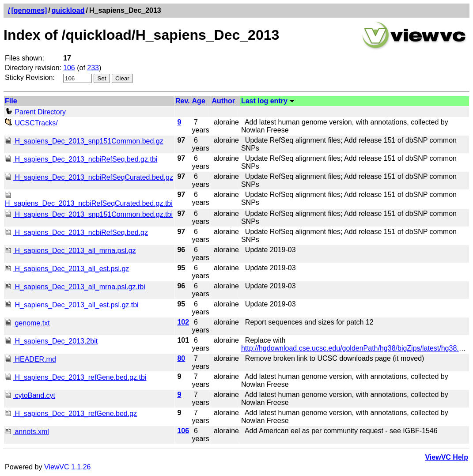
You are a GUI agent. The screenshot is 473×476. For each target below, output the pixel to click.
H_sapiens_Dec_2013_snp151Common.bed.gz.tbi (89, 214)
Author (223, 101)
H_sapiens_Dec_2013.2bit (51, 341)
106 (69, 68)
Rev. (183, 101)
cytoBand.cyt (30, 395)
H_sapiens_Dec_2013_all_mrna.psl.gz (70, 251)
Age (199, 101)
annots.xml (27, 432)
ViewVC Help (447, 457)
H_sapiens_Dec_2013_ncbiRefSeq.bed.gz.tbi (81, 159)
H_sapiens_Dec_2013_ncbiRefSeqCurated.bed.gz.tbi (89, 199)
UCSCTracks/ (31, 123)
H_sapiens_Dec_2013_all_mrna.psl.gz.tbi (75, 287)
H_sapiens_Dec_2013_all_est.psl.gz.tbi (72, 305)
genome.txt (27, 323)
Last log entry (264, 101)
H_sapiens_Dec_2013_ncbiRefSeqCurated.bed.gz (89, 177)
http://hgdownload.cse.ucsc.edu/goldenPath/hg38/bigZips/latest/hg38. (350, 348)
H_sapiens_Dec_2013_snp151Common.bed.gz (84, 141)
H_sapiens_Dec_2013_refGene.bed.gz (71, 414)
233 (93, 68)
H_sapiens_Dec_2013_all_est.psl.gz (67, 269)
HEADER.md (30, 359)
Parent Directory (35, 112)
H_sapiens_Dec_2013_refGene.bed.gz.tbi (76, 377)
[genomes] (29, 10)
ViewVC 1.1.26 (68, 467)
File (11, 101)
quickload (68, 10)
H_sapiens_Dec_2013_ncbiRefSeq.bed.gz (76, 232)
